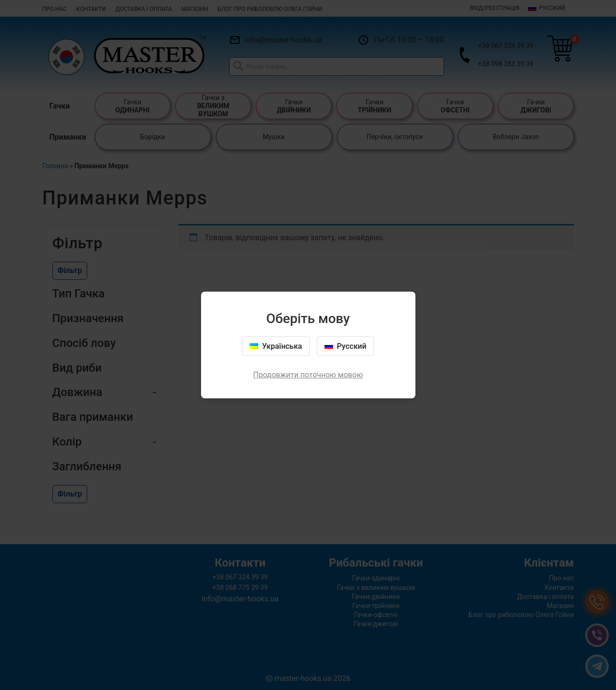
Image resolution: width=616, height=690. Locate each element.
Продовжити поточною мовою (308, 375)
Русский (345, 346)
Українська (276, 346)
